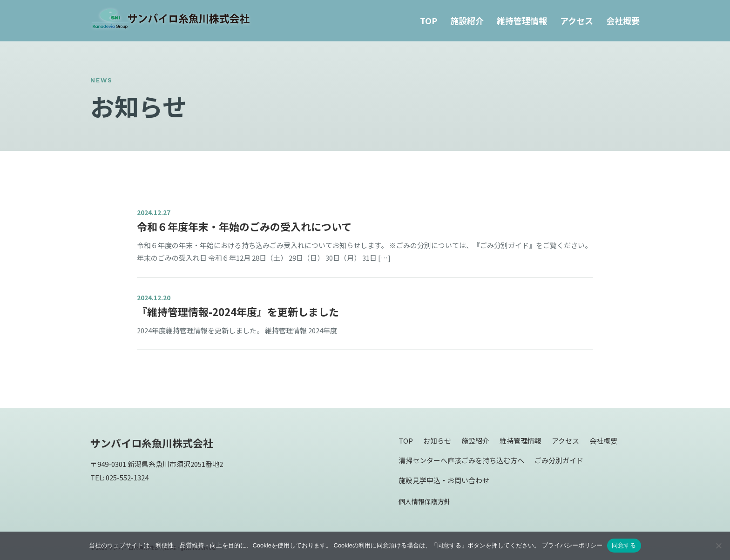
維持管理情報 (522, 20)
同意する (624, 545)
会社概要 (623, 20)
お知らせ (437, 441)
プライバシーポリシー (572, 545)
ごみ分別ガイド (559, 460)
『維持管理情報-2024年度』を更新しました (238, 311)
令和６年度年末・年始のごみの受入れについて (244, 226)
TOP (429, 20)
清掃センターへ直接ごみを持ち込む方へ (461, 460)
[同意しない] (718, 546)
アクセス (577, 20)
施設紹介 (467, 20)
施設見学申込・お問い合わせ (444, 480)
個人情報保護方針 (425, 501)
